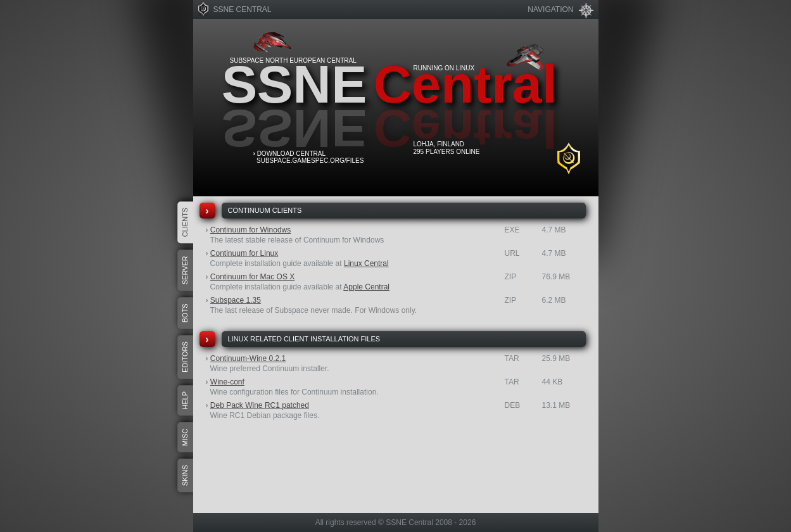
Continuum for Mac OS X (252, 277)
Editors (185, 357)
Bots (185, 313)
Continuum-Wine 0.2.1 (248, 358)
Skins (185, 475)
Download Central (291, 154)
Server (185, 270)
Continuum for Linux (244, 253)
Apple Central (366, 287)
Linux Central (366, 263)
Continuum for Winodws (250, 230)
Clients (185, 222)
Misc (185, 438)
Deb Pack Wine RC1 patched (260, 405)
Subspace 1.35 (236, 300)
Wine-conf (227, 382)
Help (185, 401)
